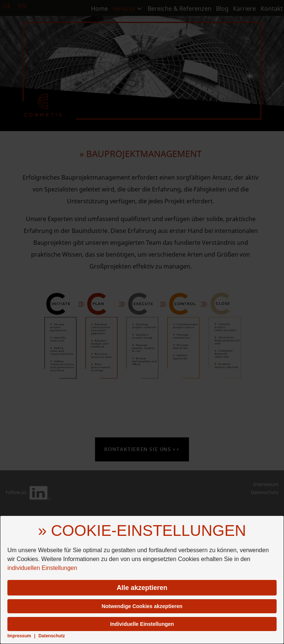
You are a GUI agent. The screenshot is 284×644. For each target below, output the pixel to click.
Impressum (19, 636)
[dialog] (142, 580)
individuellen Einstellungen (42, 568)
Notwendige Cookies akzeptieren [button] (142, 606)
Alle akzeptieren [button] (142, 588)
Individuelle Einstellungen (142, 624)
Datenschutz (52, 636)
